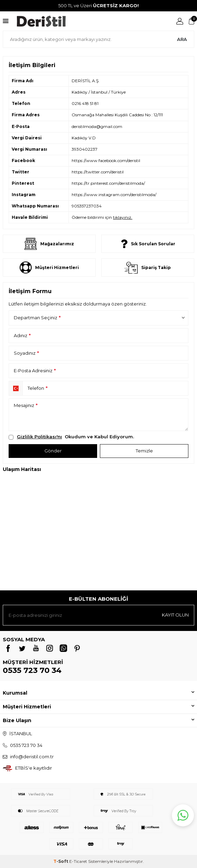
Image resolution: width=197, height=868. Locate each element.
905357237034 (87, 206)
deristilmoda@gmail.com (97, 126)
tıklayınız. (123, 217)
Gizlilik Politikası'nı (39, 437)
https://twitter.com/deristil (98, 172)
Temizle (144, 451)
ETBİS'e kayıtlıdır (34, 768)
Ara (182, 39)
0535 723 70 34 (32, 670)
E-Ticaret (78, 861)
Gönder (53, 451)
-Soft (61, 861)
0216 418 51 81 (85, 103)
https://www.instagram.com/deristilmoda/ (114, 195)
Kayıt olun (175, 615)
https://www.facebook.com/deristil (106, 160)
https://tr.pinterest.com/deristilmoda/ (108, 183)
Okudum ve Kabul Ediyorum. (71, 437)
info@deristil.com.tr (32, 757)
